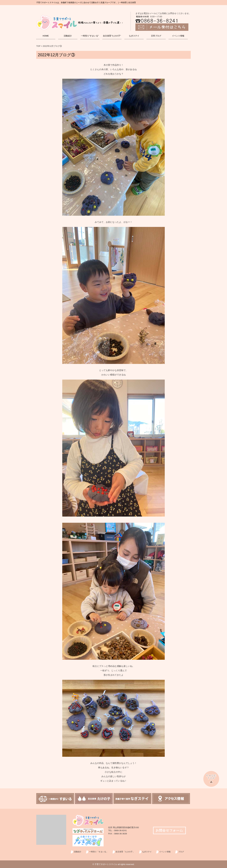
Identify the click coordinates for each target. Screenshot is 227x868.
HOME (46, 36)
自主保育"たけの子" (112, 36)
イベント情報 (178, 36)
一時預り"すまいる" (90, 36)
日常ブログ (156, 36)
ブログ (181, 852)
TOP (38, 46)
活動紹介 (68, 36)
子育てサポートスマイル (106, 864)
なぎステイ (134, 36)
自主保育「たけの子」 (125, 852)
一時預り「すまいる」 (99, 852)
